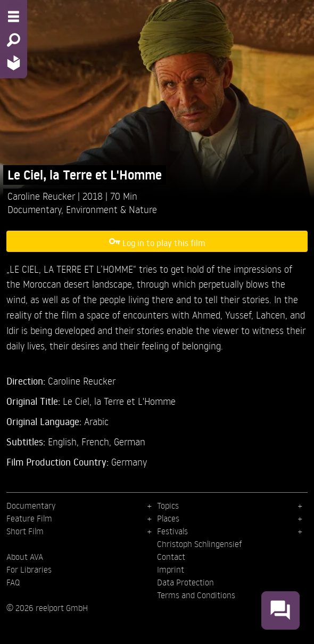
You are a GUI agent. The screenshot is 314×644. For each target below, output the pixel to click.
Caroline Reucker (43, 196)
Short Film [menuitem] (25, 531)
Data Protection (185, 582)
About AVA (25, 557)
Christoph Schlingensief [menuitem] (200, 544)
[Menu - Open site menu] (14, 17)
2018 (94, 196)
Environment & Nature (111, 209)
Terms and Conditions (196, 595)
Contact (171, 557)
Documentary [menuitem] (31, 506)
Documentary (34, 209)
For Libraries (29, 569)
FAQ (13, 582)
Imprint (171, 569)
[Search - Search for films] (14, 40)
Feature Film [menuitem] (29, 518)
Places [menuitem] (168, 518)
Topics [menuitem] (168, 506)
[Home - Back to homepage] (14, 63)
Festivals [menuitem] (172, 531)
